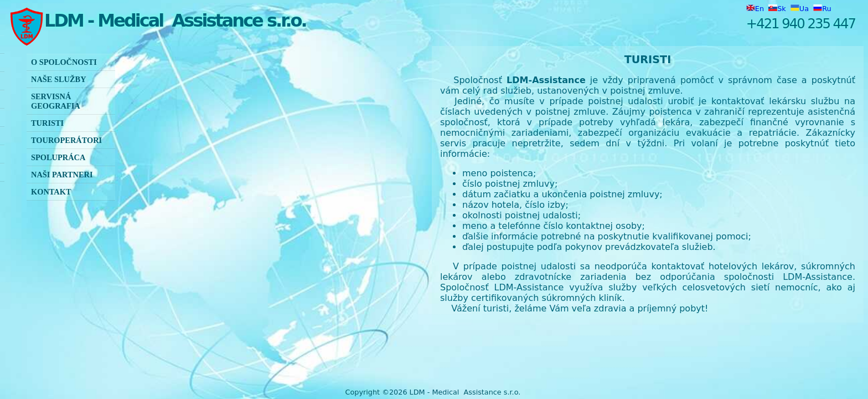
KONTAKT (51, 192)
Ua (801, 9)
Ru (822, 9)
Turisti (47, 123)
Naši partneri (62, 175)
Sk (778, 9)
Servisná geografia (56, 101)
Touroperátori (66, 140)
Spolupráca (58, 157)
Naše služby (59, 79)
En (756, 9)
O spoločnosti (64, 62)
